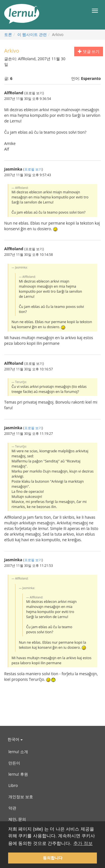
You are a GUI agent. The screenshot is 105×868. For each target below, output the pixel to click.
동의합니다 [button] (53, 858)
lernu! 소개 (18, 752)
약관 (12, 808)
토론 (8, 34)
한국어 (15, 739)
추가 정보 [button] (83, 843)
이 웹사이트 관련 (32, 34)
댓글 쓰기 (89, 51)
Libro (13, 785)
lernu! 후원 (18, 774)
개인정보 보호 (21, 797)
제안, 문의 (17, 819)
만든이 (14, 763)
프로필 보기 (33, 169)
